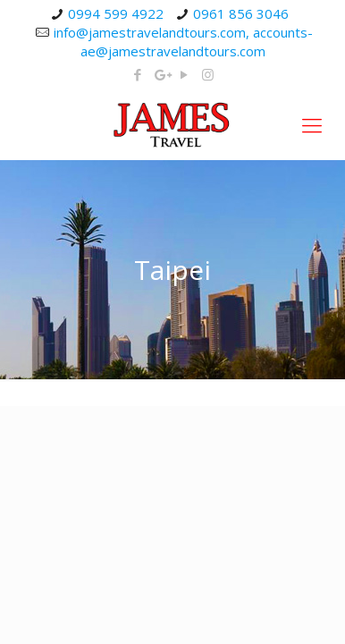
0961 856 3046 (241, 13)
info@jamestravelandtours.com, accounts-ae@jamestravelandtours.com (183, 42)
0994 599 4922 (116, 13)
